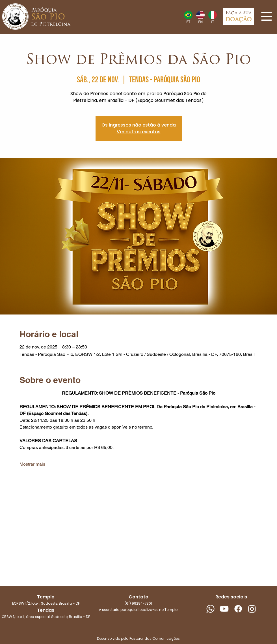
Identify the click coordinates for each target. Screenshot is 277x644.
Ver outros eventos (139, 132)
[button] (267, 16)
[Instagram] (252, 609)
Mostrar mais (32, 464)
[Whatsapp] (210, 609)
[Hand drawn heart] (188, 15)
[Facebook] (238, 609)
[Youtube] (224, 609)
